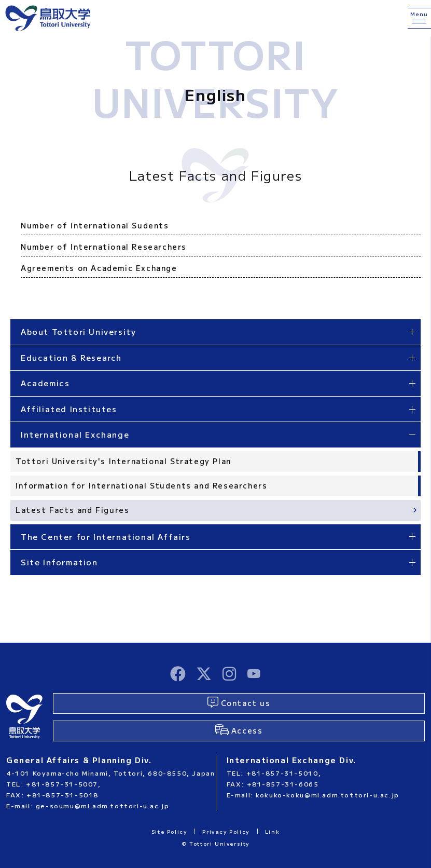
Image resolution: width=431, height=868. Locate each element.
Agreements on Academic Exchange (99, 268)
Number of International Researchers (104, 247)
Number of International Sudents (95, 225)
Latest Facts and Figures (72, 510)
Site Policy (169, 831)
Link (272, 831)
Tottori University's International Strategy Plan (123, 461)
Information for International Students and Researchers (141, 485)
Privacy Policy (226, 831)
